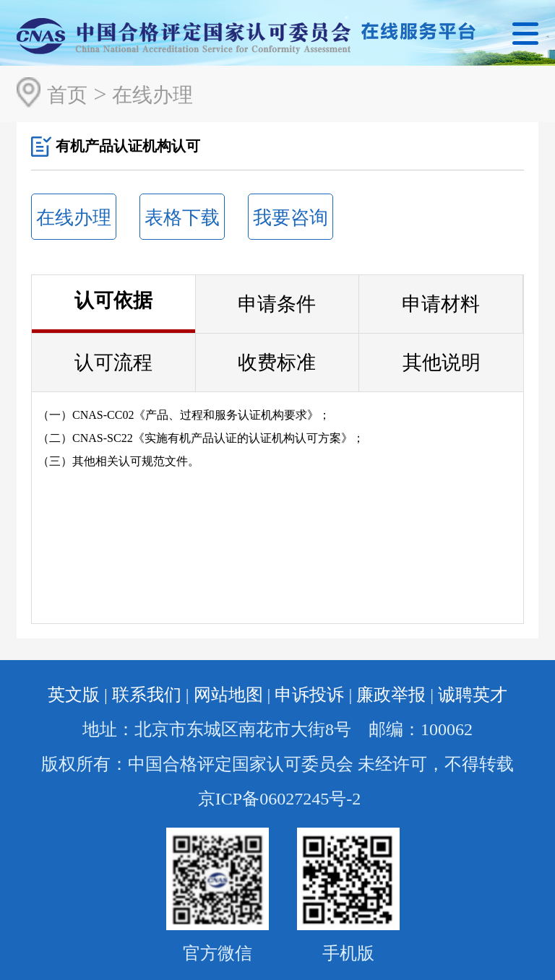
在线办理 (152, 95)
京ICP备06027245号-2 (279, 799)
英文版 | (78, 695)
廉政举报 (391, 695)
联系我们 (147, 695)
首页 (67, 95)
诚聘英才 (473, 695)
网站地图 (228, 695)
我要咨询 (291, 217)
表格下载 (182, 217)
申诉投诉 (309, 695)
